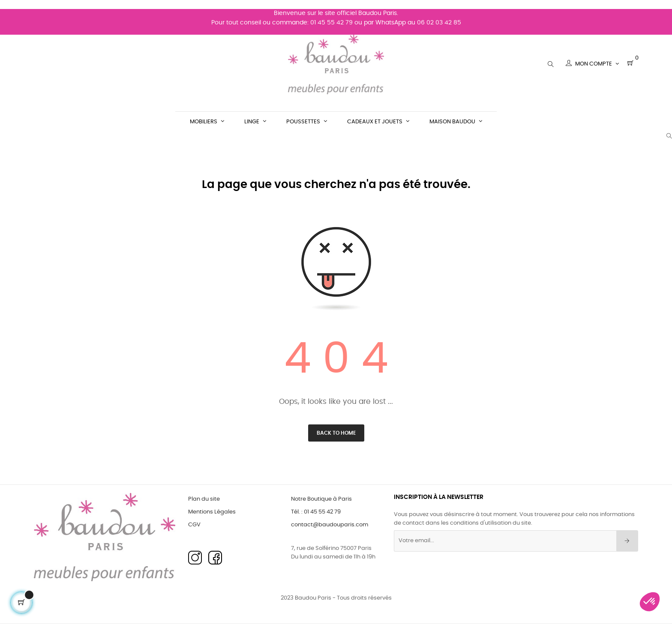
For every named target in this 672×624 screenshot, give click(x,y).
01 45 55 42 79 (331, 14)
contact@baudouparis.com (330, 525)
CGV (194, 525)
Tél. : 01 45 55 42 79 (316, 512)
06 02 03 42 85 (439, 14)
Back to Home (336, 433)
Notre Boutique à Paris (321, 499)
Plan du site (204, 499)
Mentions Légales (212, 512)
